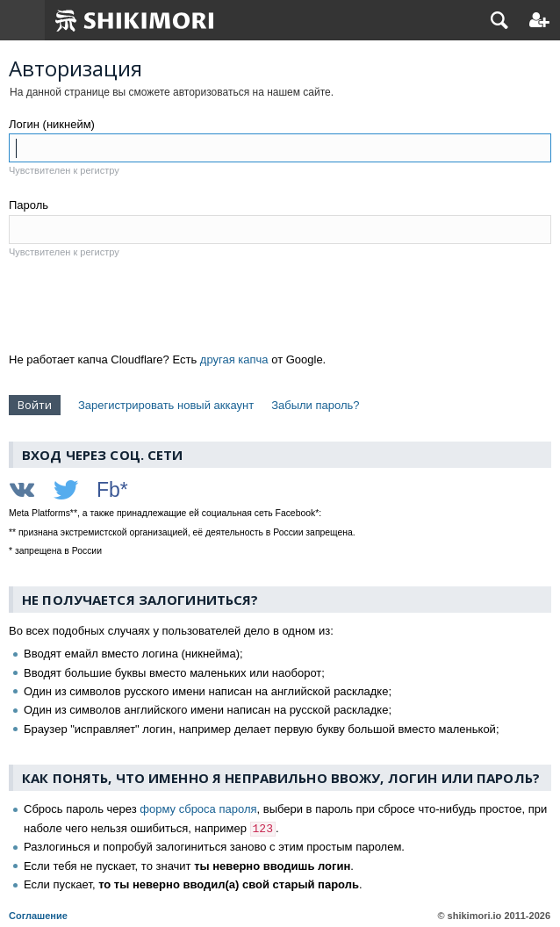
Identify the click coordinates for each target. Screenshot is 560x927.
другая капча (234, 359)
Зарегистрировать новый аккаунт (166, 405)
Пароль (29, 205)
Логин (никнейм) (52, 124)
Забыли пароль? (315, 405)
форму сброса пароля (198, 809)
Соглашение (38, 916)
